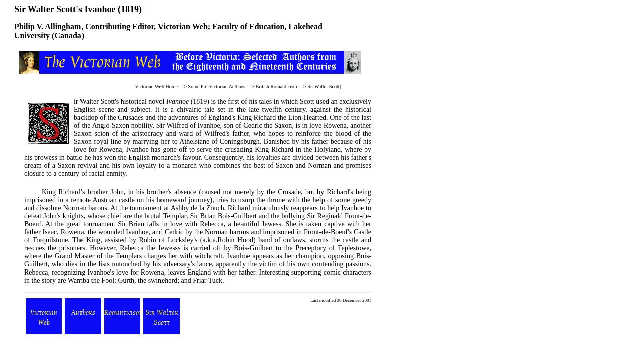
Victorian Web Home (156, 87)
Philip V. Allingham (48, 26)
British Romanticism (276, 87)
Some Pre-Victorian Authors (217, 87)
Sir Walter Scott (323, 87)
